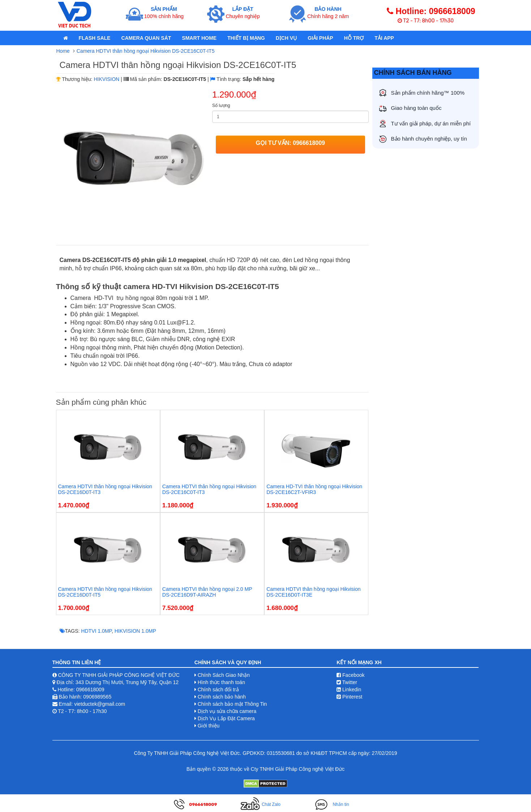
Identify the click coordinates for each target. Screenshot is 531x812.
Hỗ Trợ (354, 38)
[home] (66, 38)
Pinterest (349, 697)
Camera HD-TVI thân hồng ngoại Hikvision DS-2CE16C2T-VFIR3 (314, 489)
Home (63, 51)
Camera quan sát (146, 38)
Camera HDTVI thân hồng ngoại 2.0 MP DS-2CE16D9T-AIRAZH (207, 592)
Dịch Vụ (286, 38)
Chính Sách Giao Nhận (224, 675)
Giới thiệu (209, 726)
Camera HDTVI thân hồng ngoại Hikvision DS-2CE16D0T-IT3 (105, 489)
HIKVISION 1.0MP (135, 631)
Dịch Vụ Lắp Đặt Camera (226, 718)
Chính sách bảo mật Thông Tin (232, 704)
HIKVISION (106, 79)
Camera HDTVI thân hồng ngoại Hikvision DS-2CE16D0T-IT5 (105, 592)
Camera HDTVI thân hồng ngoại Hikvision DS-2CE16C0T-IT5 (146, 51)
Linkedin (349, 689)
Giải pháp (320, 38)
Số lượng (221, 106)
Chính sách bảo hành (222, 697)
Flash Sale (95, 38)
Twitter (347, 682)
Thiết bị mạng (246, 38)
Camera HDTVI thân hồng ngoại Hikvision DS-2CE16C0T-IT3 (209, 489)
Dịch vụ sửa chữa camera (227, 711)
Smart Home (199, 38)
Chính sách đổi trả (218, 689)
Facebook (350, 675)
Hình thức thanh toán (221, 682)
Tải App (384, 38)
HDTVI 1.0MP (96, 631)
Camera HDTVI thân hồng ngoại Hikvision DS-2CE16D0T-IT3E (313, 592)
